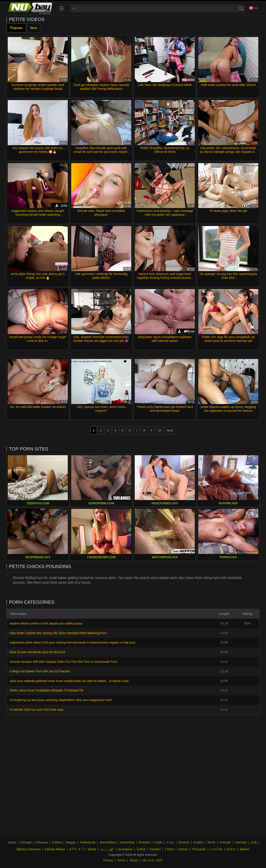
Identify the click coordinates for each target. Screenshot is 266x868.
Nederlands (88, 842)
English (198, 842)
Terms (121, 860)
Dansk (92, 849)
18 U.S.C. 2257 (152, 860)
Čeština (57, 842)
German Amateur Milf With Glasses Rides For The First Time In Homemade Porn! (64, 662)
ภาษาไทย (216, 849)
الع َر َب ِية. (107, 849)
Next (170, 430)
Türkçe (169, 849)
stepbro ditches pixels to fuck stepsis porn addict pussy (46, 623)
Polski (158, 842)
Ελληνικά (41, 842)
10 (160, 430)
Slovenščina (108, 842)
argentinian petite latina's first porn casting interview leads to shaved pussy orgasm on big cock (72, 642)
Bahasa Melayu (55, 849)
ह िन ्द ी (77, 849)
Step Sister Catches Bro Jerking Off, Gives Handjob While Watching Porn (58, 633)
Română (144, 842)
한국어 (231, 849)
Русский (26, 842)
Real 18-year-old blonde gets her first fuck (37, 652)
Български (125, 849)
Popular (16, 28)
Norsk (211, 842)
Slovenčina (127, 842)
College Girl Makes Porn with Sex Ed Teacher (40, 671)
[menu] (62, 8)
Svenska (241, 842)
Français (225, 842)
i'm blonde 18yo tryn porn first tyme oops (37, 710)
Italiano (245, 849)
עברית (170, 842)
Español (155, 849)
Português (199, 849)
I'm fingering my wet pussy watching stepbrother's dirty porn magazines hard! (61, 700)
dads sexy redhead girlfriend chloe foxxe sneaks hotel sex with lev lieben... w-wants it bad (69, 681)
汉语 (254, 842)
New (34, 28)
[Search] (241, 8)
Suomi (12, 842)
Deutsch (184, 842)
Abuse (134, 860)
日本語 (141, 849)
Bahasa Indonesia (29, 849)
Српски (183, 849)
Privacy (108, 860)
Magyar (71, 842)
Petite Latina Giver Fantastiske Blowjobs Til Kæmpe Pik (47, 690)
